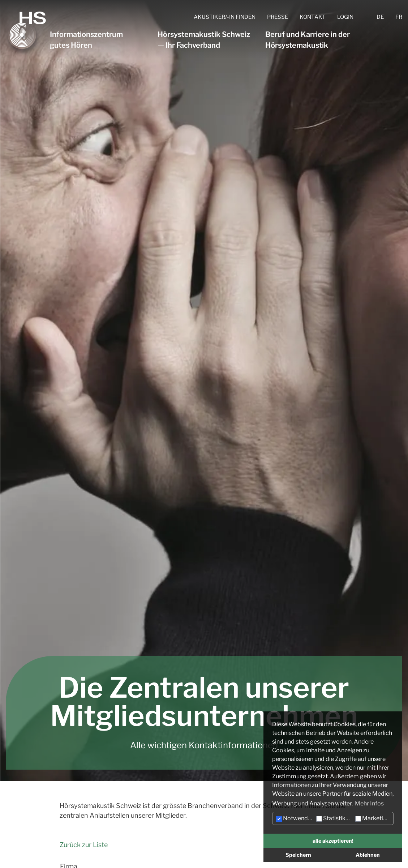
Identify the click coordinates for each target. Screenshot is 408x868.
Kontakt (313, 17)
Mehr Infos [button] (369, 803)
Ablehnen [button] (368, 855)
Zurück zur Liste (84, 845)
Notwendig (295, 818)
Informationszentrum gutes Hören (86, 40)
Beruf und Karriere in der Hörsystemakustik (308, 40)
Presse (278, 17)
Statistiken (334, 818)
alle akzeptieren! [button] (333, 841)
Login (345, 17)
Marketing (373, 818)
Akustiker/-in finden (225, 17)
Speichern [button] (298, 855)
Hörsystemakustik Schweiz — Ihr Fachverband (204, 40)
